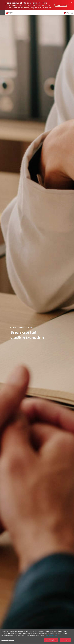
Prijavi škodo (61, 5)
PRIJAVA (72, 13)
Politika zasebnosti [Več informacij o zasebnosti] (51, 638)
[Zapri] (71, 634)
